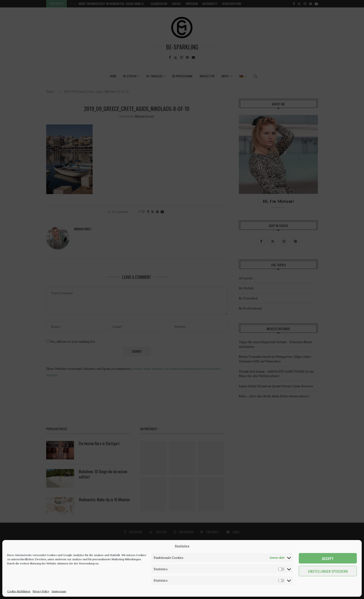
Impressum (59, 591)
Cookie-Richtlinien (19, 591)
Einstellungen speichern (328, 571)
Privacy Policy (41, 591)
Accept (328, 558)
